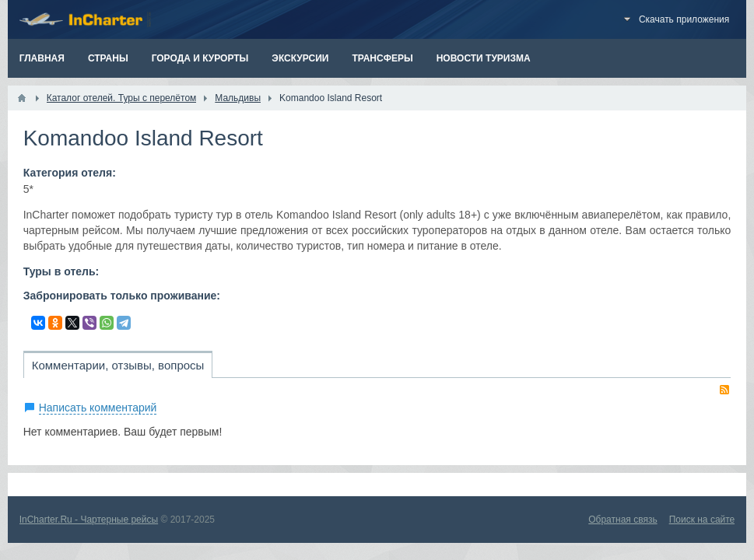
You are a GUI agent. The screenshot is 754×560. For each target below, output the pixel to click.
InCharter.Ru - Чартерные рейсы (89, 520)
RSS (724, 390)
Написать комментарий (98, 408)
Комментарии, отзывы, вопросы (118, 365)
